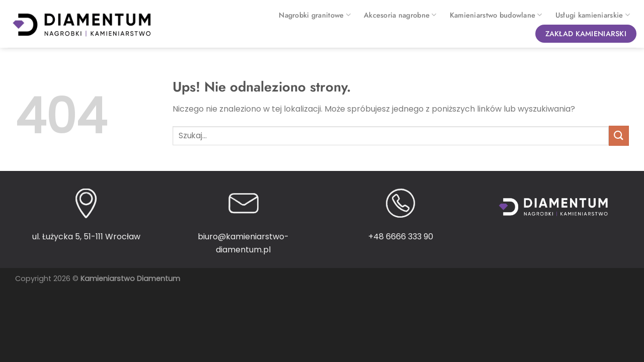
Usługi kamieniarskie (593, 15)
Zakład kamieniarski (586, 34)
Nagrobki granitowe (315, 15)
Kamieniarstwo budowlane (496, 15)
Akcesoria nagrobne (400, 15)
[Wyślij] (619, 135)
